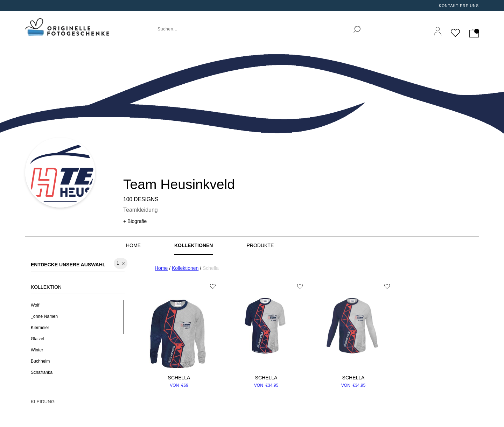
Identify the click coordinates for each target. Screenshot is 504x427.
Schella (179, 378)
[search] (357, 29)
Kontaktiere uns (459, 6)
